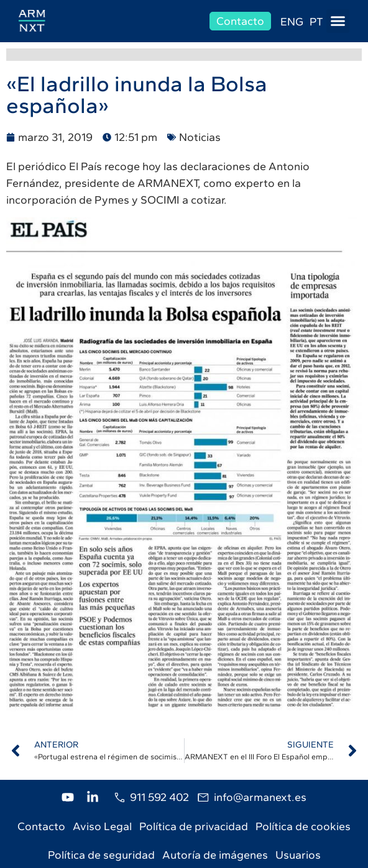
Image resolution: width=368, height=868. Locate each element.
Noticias (200, 137)
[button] (338, 21)
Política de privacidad (194, 826)
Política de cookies (303, 826)
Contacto (41, 826)
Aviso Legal (102, 826)
